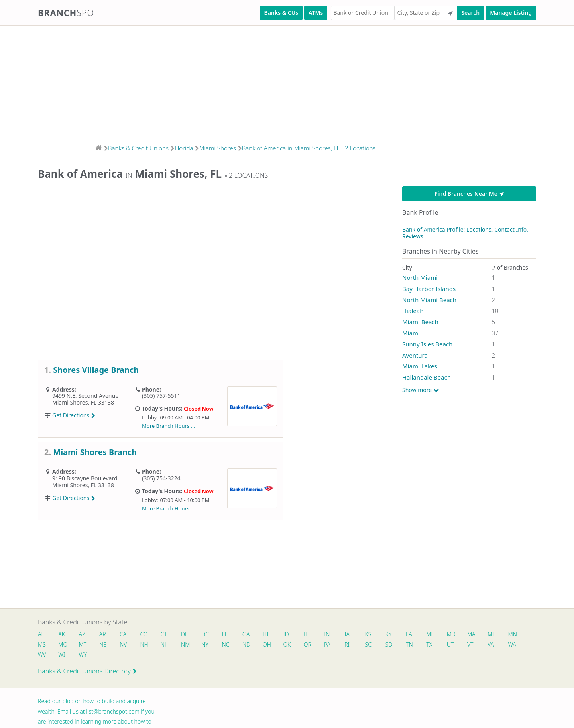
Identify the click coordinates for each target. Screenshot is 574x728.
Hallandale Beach (427, 377)
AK (63, 635)
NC (258, 646)
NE (128, 646)
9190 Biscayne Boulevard (85, 478)
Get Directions (74, 415)
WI (106, 657)
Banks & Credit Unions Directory (87, 674)
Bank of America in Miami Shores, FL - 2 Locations (309, 148)
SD (430, 646)
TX (473, 646)
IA (365, 635)
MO (85, 646)
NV (149, 646)
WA (63, 657)
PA (365, 646)
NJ (192, 646)
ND (279, 646)
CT (171, 635)
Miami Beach (420, 322)
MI (516, 635)
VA (41, 657)
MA (495, 635)
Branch (68, 12)
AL (41, 635)
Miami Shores (217, 148)
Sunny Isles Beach (427, 344)
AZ (84, 635)
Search (470, 13)
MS (63, 646)
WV (85, 657)
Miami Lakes (420, 366)
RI (386, 646)
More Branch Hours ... (168, 426)
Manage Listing (511, 13)
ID (300, 635)
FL (235, 635)
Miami (411, 333)
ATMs (316, 13)
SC (408, 646)
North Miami (420, 277)
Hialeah (413, 311)
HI (278, 635)
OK (322, 646)
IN (343, 635)
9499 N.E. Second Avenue (85, 396)
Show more (421, 390)
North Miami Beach (429, 300)
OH (301, 646)
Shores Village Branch (96, 370)
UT (495, 646)
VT (516, 646)
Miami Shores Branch (95, 452)
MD (474, 635)
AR (106, 635)
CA (128, 635)
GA (258, 635)
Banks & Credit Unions (138, 148)
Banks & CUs (281, 13)
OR (344, 646)
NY (236, 646)
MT (107, 646)
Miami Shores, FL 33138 (83, 402)
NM (214, 646)
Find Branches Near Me (469, 194)
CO (150, 635)
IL (321, 635)
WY (128, 657)
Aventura (415, 355)
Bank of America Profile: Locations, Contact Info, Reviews (465, 233)
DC (214, 635)
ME (452, 635)
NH (171, 646)
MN (42, 646)
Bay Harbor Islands (429, 289)
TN (452, 646)
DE (193, 635)
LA (430, 635)
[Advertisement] (239, 82)
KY (408, 635)
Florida (184, 148)
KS (387, 635)
